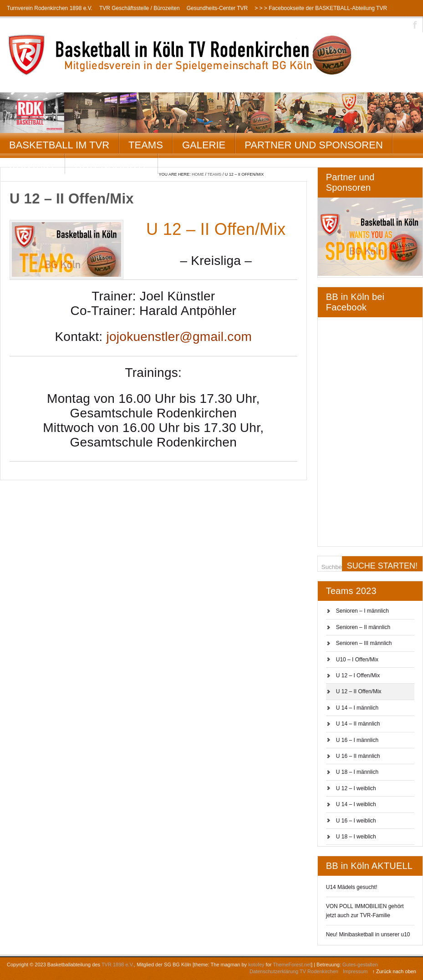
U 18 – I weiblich (356, 837)
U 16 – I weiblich (356, 821)
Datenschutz (112, 165)
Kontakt (32, 165)
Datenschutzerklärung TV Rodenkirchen (294, 971)
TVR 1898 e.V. (118, 965)
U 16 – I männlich (357, 740)
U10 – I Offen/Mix (357, 660)
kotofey (256, 965)
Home (198, 174)
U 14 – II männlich (358, 724)
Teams (146, 145)
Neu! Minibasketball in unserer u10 (368, 934)
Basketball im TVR (59, 145)
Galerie (204, 145)
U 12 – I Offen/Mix (358, 675)
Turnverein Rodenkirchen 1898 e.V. (50, 8)
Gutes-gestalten (360, 965)
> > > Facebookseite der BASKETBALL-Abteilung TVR (321, 8)
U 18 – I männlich (357, 772)
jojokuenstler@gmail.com (179, 337)
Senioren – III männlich (364, 643)
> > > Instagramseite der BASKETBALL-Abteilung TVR (73, 25)
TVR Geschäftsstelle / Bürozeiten (140, 8)
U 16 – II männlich (358, 756)
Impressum (355, 971)
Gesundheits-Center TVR (217, 8)
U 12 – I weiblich (356, 788)
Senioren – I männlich (362, 611)
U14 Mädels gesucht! (352, 887)
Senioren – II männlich (363, 627)
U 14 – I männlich (357, 708)
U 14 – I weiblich (356, 804)
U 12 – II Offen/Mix (359, 691)
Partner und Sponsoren (314, 145)
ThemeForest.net (292, 965)
